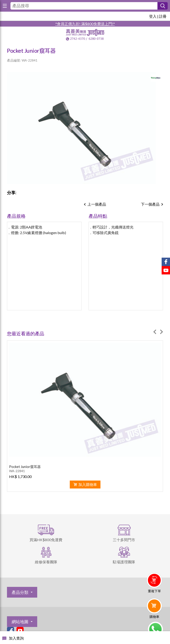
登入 (153, 16)
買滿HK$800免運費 (46, 540)
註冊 (163, 16)
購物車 (154, 617)
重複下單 (154, 591)
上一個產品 (97, 204)
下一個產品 (150, 204)
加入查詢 (16, 638)
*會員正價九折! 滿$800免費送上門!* (85, 24)
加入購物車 (88, 484)
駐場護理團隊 (124, 562)
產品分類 (20, 592)
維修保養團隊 (46, 562)
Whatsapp (155, 629)
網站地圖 (20, 622)
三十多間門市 (124, 540)
